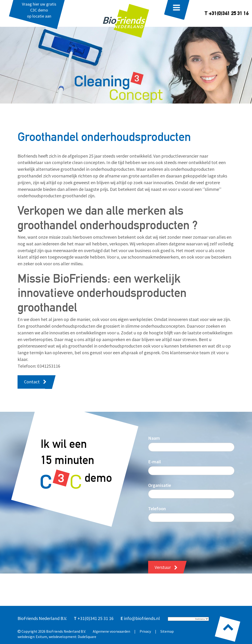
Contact (32, 382)
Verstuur (163, 567)
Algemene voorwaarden (111, 631)
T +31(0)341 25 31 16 (226, 14)
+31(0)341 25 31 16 (96, 618)
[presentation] (183, 538)
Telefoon (157, 508)
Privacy (145, 631)
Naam (154, 438)
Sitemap (167, 631)
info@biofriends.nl (142, 618)
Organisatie (160, 485)
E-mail (154, 462)
